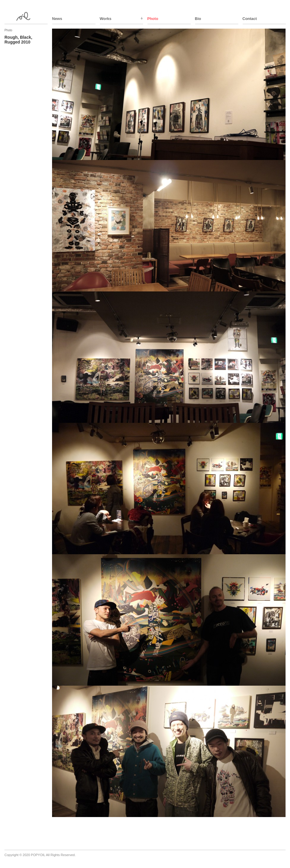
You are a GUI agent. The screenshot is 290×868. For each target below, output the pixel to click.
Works (106, 19)
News (57, 19)
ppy (26, 16)
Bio (198, 19)
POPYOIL (38, 855)
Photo (153, 19)
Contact (250, 19)
